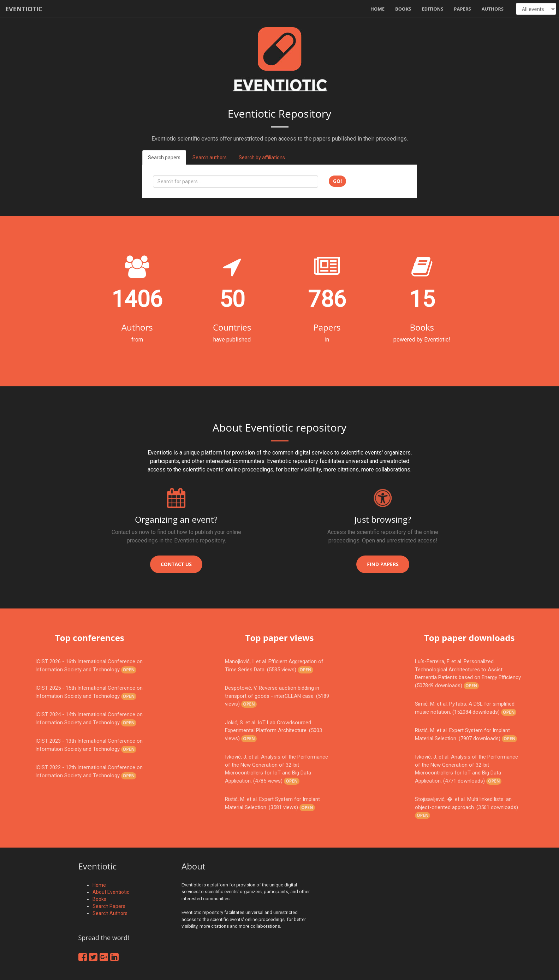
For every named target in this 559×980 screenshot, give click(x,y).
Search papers (164, 158)
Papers (462, 9)
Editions (432, 9)
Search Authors (110, 913)
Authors (493, 9)
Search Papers (109, 906)
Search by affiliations (262, 158)
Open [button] (129, 670)
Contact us (176, 564)
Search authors (210, 158)
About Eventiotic (111, 892)
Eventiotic (24, 9)
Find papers (383, 564)
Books (403, 9)
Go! (337, 181)
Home (377, 9)
